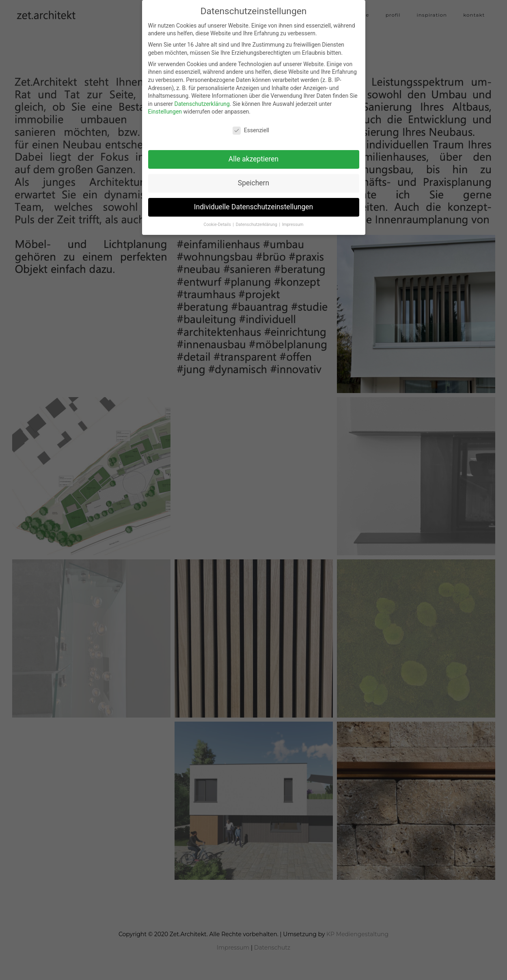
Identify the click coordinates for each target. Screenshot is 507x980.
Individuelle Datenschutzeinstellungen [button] (253, 202)
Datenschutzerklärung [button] (257, 220)
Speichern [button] (253, 178)
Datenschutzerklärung (202, 99)
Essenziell (251, 126)
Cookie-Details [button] (218, 220)
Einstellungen (165, 107)
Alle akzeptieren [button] (254, 154)
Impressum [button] (293, 220)
